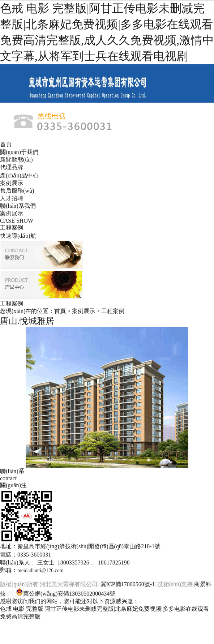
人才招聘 (12, 198)
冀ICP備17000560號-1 (128, 584)
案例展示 (12, 183)
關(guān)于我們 (19, 152)
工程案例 (12, 227)
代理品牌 (12, 167)
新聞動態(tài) (16, 160)
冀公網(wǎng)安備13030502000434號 (69, 594)
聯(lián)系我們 (18, 206)
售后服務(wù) (17, 191)
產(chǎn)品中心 (19, 175)
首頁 (6, 144)
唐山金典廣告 (134, 594)
